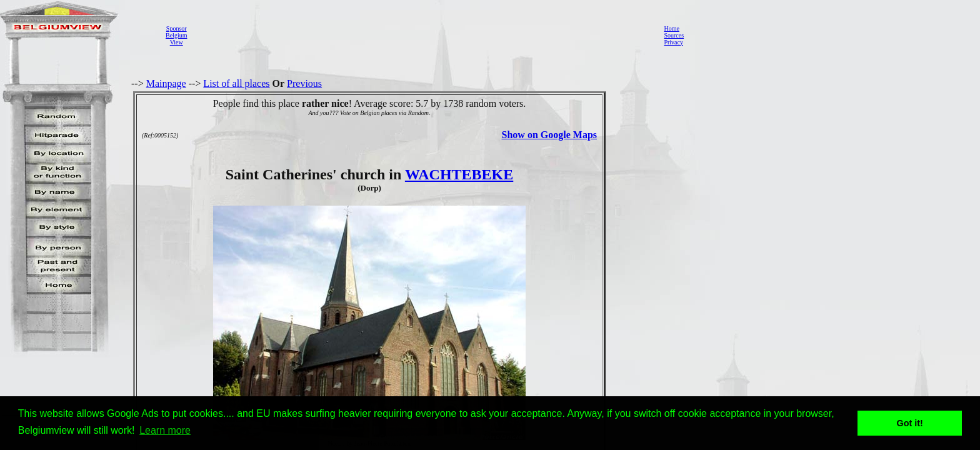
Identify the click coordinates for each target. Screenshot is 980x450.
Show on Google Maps (549, 135)
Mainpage (166, 83)
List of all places (236, 83)
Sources (674, 35)
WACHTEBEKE (459, 174)
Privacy (673, 42)
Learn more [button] (165, 430)
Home (671, 28)
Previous (304, 83)
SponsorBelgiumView (176, 35)
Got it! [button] (910, 423)
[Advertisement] (422, 35)
